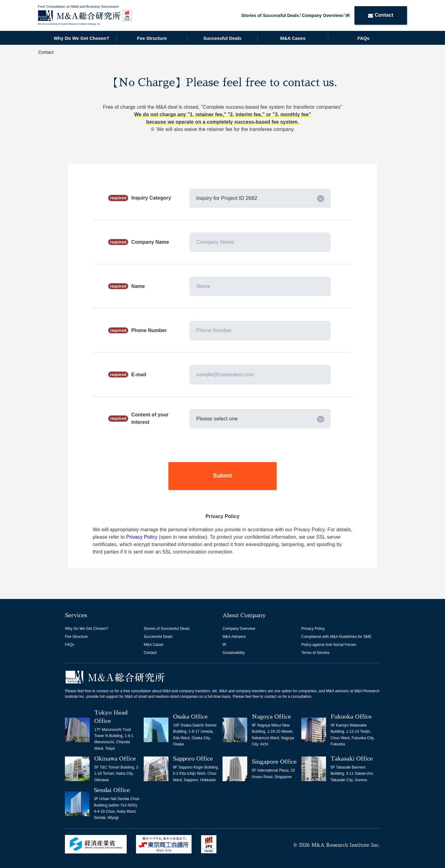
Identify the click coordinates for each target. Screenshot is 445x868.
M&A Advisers (234, 637)
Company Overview (322, 15)
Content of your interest (150, 418)
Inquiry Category (151, 198)
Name (138, 286)
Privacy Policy (142, 537)
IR (348, 15)
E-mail (139, 375)
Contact (381, 15)
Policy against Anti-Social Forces (329, 645)
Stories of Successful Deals (270, 15)
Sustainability (234, 653)
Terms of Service (315, 653)
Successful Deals (222, 38)
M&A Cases (293, 38)
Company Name (150, 242)
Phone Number (149, 330)
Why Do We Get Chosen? (82, 38)
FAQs (363, 38)
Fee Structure (152, 38)
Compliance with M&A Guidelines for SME (336, 637)
